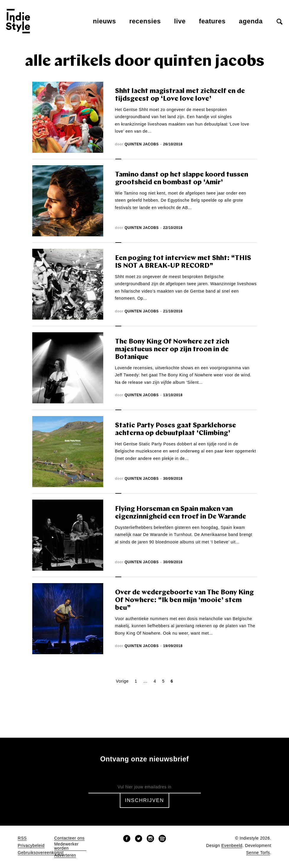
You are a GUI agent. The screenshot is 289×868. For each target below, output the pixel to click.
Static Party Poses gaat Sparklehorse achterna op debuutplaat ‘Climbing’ (176, 430)
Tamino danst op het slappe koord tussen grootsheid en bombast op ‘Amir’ (182, 179)
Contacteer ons (69, 838)
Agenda (251, 21)
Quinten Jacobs (142, 144)
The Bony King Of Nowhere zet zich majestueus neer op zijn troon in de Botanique (172, 350)
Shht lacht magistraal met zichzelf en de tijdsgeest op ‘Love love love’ (180, 95)
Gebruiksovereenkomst (41, 853)
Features (212, 21)
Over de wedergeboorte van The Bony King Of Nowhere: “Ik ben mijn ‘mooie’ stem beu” (184, 600)
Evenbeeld (232, 846)
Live (180, 21)
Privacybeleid (31, 846)
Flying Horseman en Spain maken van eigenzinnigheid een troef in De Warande (181, 513)
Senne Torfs (258, 853)
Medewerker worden (66, 846)
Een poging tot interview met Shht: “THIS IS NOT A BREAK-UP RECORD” (183, 262)
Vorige (122, 681)
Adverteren (65, 855)
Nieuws (104, 21)
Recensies (145, 21)
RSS (22, 838)
